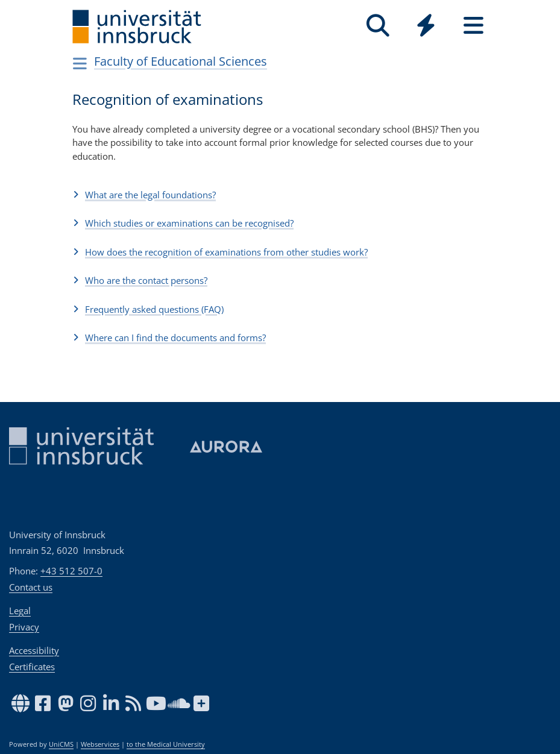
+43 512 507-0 (71, 571)
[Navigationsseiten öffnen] (80, 63)
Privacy (24, 627)
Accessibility (34, 650)
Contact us (31, 587)
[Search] (378, 26)
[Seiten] (473, 26)
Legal (20, 611)
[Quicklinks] (426, 26)
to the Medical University (166, 744)
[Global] (426, 27)
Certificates (32, 667)
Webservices (100, 744)
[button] (280, 195)
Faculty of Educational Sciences (181, 61)
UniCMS (61, 744)
